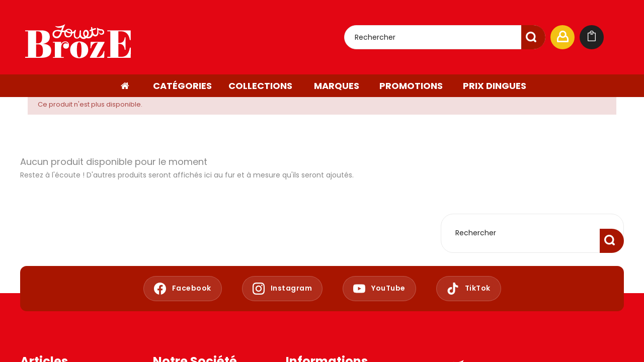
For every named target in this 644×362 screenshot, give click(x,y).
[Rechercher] (445, 37)
